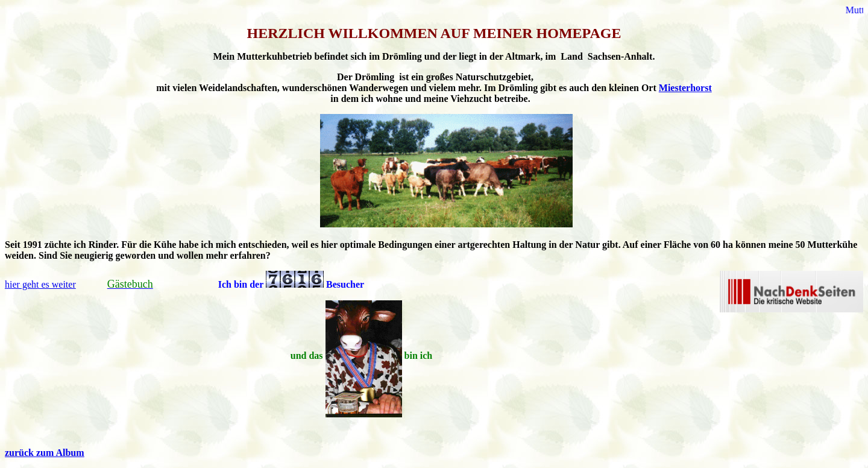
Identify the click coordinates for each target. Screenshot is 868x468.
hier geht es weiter (40, 284)
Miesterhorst (685, 88)
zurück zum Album (45, 453)
